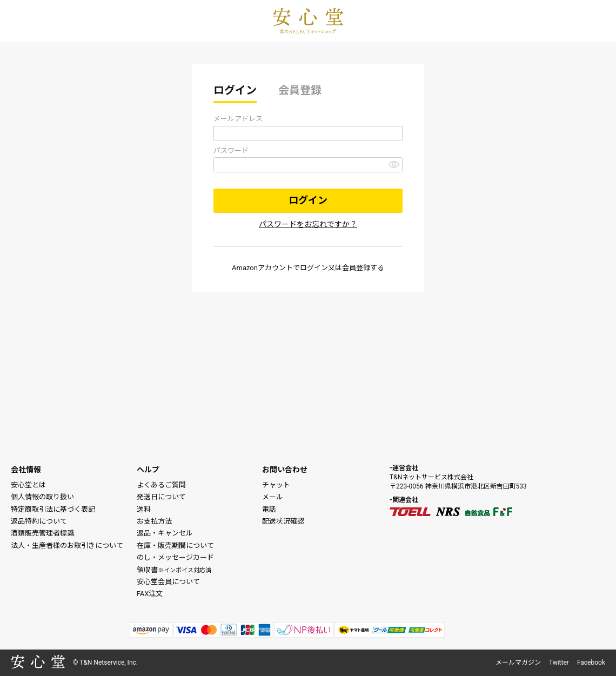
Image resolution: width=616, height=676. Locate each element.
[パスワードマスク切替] (394, 164)
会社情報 (26, 470)
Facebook (591, 662)
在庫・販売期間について (175, 546)
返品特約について (39, 521)
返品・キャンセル (165, 533)
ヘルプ (148, 470)
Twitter (559, 662)
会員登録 (300, 90)
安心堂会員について (168, 582)
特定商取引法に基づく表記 (53, 509)
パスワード (231, 150)
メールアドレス (238, 119)
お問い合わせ (285, 470)
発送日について (161, 497)
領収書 (174, 570)
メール (273, 497)
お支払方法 (154, 521)
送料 (144, 509)
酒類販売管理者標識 (42, 533)
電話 (269, 509)
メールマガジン (518, 662)
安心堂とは (28, 485)
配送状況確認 (283, 521)
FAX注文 (150, 594)
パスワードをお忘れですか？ (308, 224)
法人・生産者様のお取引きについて (67, 546)
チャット (276, 485)
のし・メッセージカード (175, 557)
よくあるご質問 (161, 485)
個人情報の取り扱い (42, 497)
